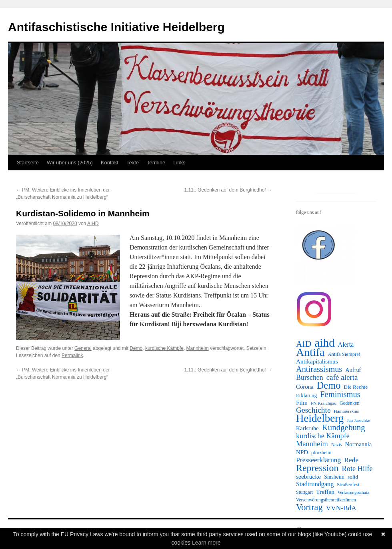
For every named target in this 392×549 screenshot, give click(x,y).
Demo (136, 348)
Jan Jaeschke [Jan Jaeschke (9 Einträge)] (358, 420)
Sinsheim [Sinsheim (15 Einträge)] (334, 477)
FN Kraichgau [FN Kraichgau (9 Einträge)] (324, 403)
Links (179, 163)
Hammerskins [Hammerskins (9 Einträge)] (347, 411)
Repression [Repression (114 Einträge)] (317, 468)
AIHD (93, 224)
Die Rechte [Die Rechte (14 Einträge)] (356, 387)
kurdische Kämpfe (164, 348)
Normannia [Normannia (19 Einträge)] (359, 444)
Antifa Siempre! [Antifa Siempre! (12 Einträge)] (344, 354)
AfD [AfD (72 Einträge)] (304, 344)
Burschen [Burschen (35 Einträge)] (310, 377)
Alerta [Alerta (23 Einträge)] (346, 344)
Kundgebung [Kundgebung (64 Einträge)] (344, 427)
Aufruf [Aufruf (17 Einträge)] (353, 370)
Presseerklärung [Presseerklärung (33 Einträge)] (318, 460)
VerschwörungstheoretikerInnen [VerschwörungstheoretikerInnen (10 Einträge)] (326, 500)
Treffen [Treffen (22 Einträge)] (325, 492)
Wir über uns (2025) (70, 163)
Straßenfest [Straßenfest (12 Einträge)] (348, 485)
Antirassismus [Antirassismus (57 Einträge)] (319, 369)
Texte (133, 163)
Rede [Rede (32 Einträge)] (351, 460)
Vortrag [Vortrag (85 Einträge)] (309, 507)
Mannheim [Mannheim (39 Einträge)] (312, 444)
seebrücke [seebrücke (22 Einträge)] (308, 476)
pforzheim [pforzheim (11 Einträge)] (321, 453)
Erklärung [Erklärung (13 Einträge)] (306, 395)
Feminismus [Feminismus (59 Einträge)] (340, 394)
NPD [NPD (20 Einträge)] (302, 452)
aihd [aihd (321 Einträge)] (325, 343)
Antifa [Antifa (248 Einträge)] (310, 352)
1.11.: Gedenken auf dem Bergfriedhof (228, 190)
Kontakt (110, 163)
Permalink (72, 355)
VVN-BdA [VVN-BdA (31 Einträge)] (341, 508)
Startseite (28, 163)
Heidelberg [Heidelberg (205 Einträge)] (320, 418)
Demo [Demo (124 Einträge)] (329, 385)
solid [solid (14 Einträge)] (353, 477)
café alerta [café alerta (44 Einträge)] (342, 377)
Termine (156, 163)
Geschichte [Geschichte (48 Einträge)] (313, 410)
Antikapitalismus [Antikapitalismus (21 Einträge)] (317, 361)
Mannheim (198, 348)
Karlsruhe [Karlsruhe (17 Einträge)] (307, 428)
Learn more (206, 543)
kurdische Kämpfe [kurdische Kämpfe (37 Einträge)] (323, 436)
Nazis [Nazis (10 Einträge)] (337, 445)
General (83, 348)
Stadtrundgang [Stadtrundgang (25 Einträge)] (315, 484)
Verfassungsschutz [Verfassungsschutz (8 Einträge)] (353, 492)
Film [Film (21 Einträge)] (302, 402)
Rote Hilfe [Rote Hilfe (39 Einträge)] (357, 469)
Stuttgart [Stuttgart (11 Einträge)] (304, 492)
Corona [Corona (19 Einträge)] (305, 387)
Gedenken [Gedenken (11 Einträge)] (350, 403)
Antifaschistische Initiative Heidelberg (116, 27)
